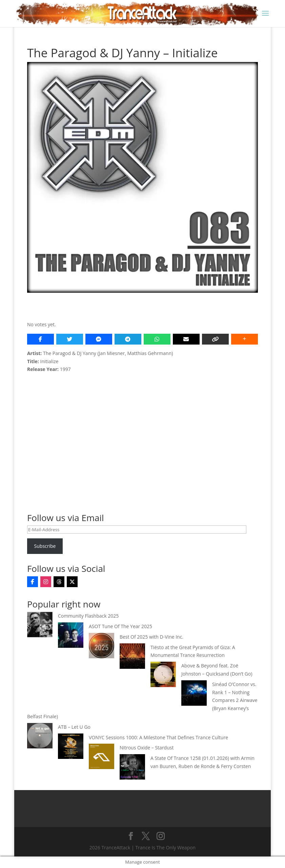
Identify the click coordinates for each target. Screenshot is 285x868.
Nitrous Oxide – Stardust (147, 748)
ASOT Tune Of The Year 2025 (120, 626)
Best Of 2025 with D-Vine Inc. (151, 637)
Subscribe (45, 546)
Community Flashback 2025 (88, 616)
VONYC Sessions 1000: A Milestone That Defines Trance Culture (158, 737)
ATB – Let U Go (74, 727)
